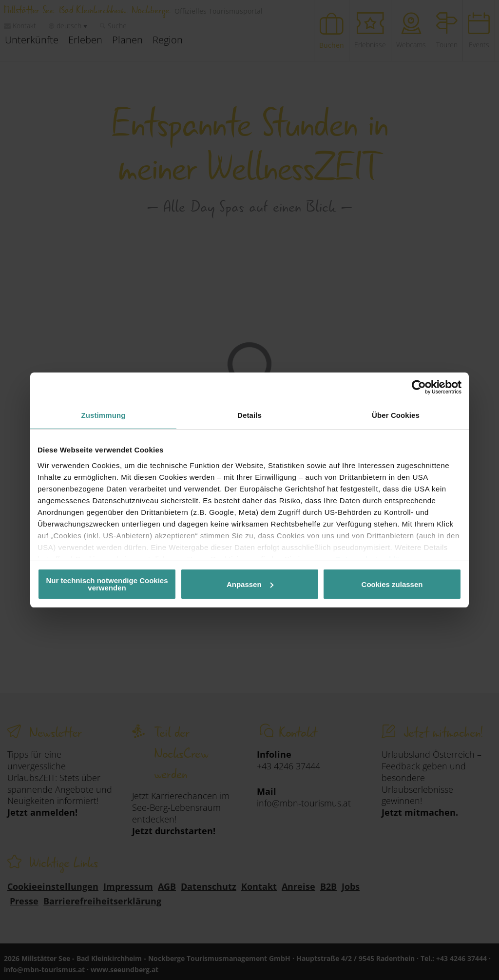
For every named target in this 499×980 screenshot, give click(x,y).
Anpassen (250, 584)
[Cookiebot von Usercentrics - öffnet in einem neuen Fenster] (419, 387)
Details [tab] (249, 415)
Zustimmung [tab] (104, 415)
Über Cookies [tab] (396, 415)
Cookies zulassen (392, 584)
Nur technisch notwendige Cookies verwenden (107, 584)
